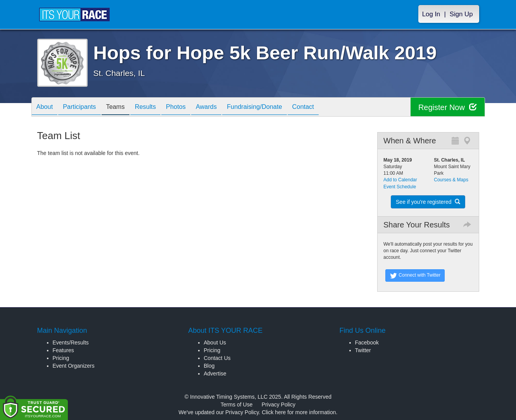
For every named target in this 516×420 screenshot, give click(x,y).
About (46, 108)
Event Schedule (400, 187)
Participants (84, 108)
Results (155, 108)
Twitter (363, 350)
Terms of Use (236, 405)
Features (63, 350)
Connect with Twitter (415, 275)
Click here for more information (299, 412)
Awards (223, 108)
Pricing (61, 358)
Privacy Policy (279, 405)
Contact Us (217, 358)
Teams (123, 108)
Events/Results (71, 343)
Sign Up (461, 14)
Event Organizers (74, 366)
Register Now (448, 107)
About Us (215, 343)
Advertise (215, 374)
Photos (189, 108)
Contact (326, 108)
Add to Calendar (400, 180)
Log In (431, 14)
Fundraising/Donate (274, 108)
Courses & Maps (451, 180)
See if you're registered (428, 202)
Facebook (367, 343)
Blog (209, 366)
